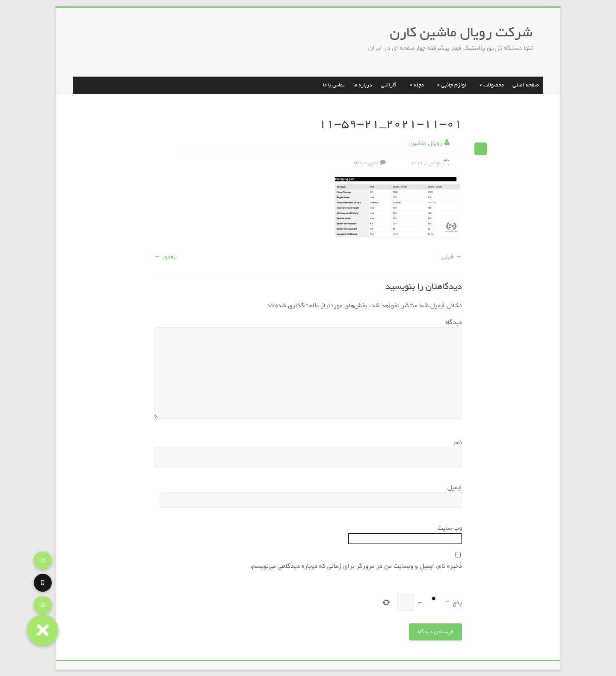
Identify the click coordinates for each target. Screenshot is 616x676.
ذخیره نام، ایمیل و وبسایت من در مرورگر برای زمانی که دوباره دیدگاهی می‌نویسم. (356, 566)
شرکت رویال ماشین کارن (461, 32)
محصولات (489, 85)
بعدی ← (165, 257)
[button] (43, 630)
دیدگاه (452, 322)
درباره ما (363, 85)
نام (456, 442)
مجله (415, 85)
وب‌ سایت (450, 528)
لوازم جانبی (449, 85)
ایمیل (453, 487)
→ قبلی (452, 257)
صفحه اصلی (526, 85)
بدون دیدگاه (371, 163)
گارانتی (389, 85)
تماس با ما (334, 85)
